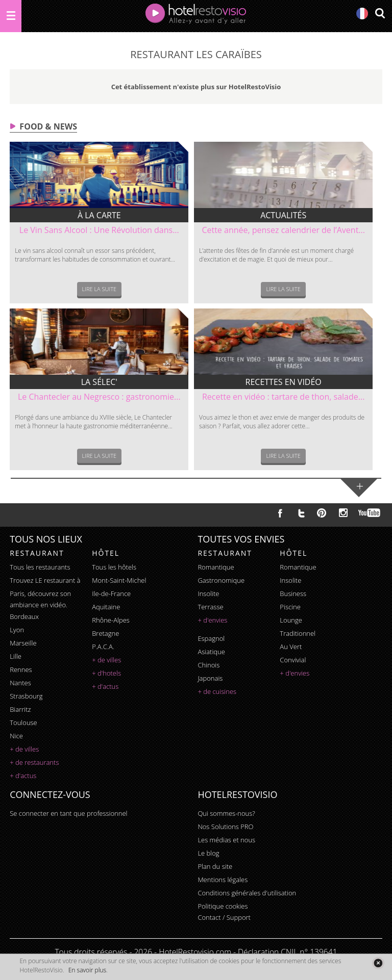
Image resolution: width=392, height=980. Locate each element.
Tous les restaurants (40, 567)
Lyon (17, 630)
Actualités (283, 215)
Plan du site (215, 866)
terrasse (210, 607)
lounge (291, 620)
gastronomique (221, 580)
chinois (209, 665)
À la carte (99, 215)
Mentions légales (223, 880)
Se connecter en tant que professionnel (68, 813)
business (293, 594)
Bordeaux (24, 616)
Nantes (20, 683)
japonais (210, 678)
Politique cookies (223, 906)
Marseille (23, 643)
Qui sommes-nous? (226, 813)
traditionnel (298, 633)
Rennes (21, 669)
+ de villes (24, 749)
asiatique (211, 652)
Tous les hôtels (114, 567)
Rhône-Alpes (111, 620)
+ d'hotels (106, 673)
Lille (16, 656)
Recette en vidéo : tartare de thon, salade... (283, 397)
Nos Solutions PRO (225, 827)
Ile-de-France (111, 594)
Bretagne (105, 633)
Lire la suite (100, 289)
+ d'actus (23, 776)
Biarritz (20, 709)
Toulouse (23, 723)
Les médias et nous (226, 840)
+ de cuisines (217, 691)
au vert (291, 647)
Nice (16, 736)
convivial (293, 660)
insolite (208, 594)
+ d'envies (212, 620)
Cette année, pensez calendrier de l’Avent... (283, 230)
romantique (216, 567)
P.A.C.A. (103, 647)
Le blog (208, 853)
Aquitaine (106, 607)
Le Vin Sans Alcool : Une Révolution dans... (99, 230)
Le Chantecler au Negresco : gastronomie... (99, 397)
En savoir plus (87, 970)
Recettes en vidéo (284, 382)
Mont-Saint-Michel (119, 580)
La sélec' (99, 382)
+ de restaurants (34, 762)
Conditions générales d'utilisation (247, 893)
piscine (290, 607)
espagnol (211, 638)
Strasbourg (26, 696)
